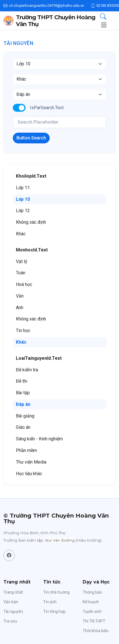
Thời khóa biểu (96, 631)
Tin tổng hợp (54, 611)
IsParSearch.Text (47, 108)
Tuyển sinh (92, 611)
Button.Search (31, 138)
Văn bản (11, 602)
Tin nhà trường (56, 592)
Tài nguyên (13, 611)
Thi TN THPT (94, 621)
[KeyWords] (59, 122)
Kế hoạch (91, 602)
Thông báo (92, 592)
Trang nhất (13, 592)
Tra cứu (10, 621)
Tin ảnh (50, 602)
